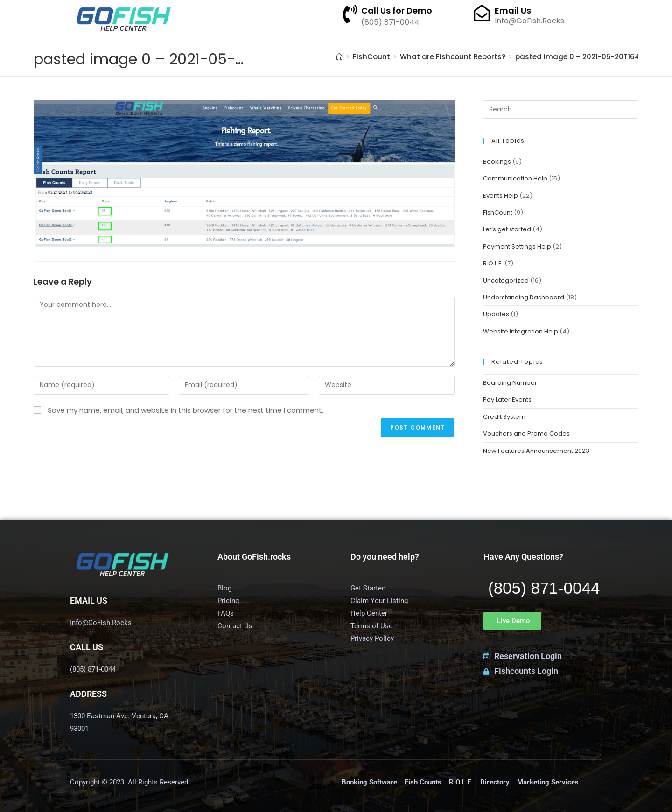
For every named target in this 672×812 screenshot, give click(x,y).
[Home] (339, 57)
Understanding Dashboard (524, 297)
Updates (496, 314)
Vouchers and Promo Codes (526, 434)
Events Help (500, 196)
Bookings (497, 162)
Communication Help (515, 178)
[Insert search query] (561, 110)
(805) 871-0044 (544, 588)
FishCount (498, 212)
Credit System (504, 417)
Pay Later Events (507, 399)
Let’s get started (507, 229)
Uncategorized (506, 281)
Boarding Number (510, 383)
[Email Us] (482, 13)
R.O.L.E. (493, 263)
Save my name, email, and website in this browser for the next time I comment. (185, 410)
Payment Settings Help (517, 246)
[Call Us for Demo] (350, 14)
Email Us (513, 10)
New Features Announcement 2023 (536, 451)
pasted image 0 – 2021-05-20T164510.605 (591, 57)
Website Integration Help (521, 331)
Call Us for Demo (397, 10)
